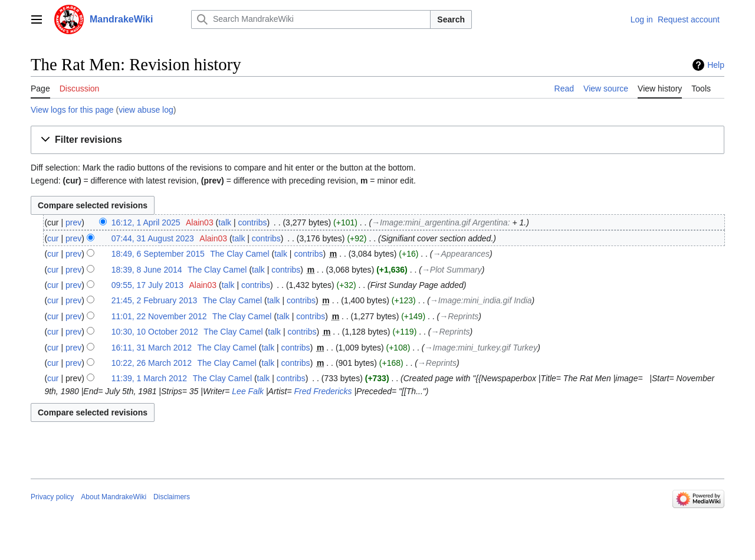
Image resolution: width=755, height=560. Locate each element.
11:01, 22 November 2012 (159, 316)
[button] (377, 140)
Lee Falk (248, 391)
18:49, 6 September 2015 (158, 254)
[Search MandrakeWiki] (311, 19)
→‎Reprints (459, 316)
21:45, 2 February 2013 (155, 300)
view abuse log (146, 110)
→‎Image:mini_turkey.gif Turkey (481, 348)
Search (451, 19)
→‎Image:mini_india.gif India (481, 300)
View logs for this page (72, 110)
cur (53, 238)
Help (716, 65)
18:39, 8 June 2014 (147, 270)
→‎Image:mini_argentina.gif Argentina (440, 222)
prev (73, 222)
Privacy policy (52, 497)
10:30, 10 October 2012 (155, 332)
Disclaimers (172, 497)
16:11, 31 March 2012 (152, 348)
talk (225, 222)
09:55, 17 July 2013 (147, 285)
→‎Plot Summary (452, 270)
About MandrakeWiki (114, 497)
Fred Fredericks (323, 391)
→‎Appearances (461, 254)
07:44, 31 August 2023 (153, 238)
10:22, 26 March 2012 (152, 363)
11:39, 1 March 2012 (149, 378)
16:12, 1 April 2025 (146, 222)
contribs (252, 222)
